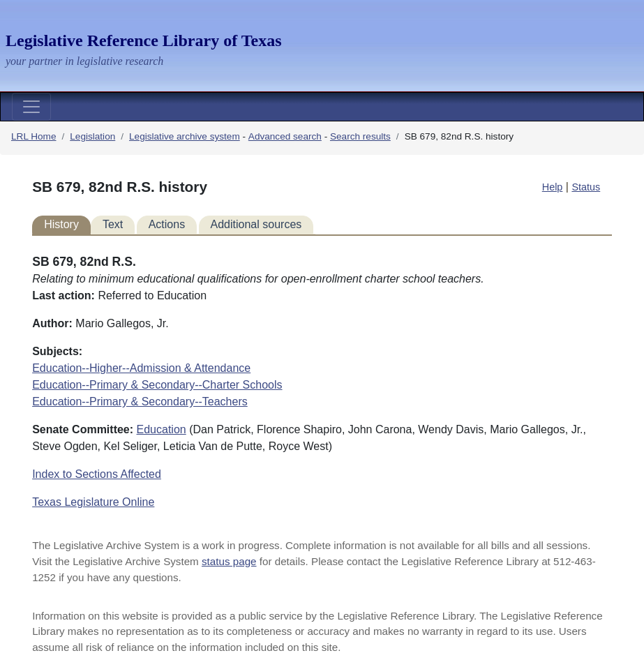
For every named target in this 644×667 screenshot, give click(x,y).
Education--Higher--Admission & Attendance (141, 368)
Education (162, 429)
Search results (360, 136)
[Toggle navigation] (31, 107)
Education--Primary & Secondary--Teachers (140, 402)
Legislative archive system (185, 136)
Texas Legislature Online (93, 502)
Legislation (92, 136)
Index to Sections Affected (97, 474)
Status (586, 187)
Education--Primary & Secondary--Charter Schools (157, 385)
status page (229, 561)
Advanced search (285, 136)
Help (553, 187)
